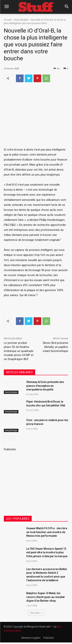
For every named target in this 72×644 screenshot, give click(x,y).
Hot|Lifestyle (21, 20)
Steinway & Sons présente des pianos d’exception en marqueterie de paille (45, 386)
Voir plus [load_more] (36, 613)
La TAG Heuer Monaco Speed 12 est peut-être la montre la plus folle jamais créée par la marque (47, 552)
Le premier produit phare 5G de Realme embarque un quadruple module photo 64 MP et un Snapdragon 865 (19, 351)
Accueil (8, 20)
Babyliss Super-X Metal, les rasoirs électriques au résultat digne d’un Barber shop (45, 597)
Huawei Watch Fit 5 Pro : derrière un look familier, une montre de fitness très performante (47, 532)
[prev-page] (6, 438)
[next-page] (12, 438)
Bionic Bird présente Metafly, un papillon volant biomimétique (55, 347)
